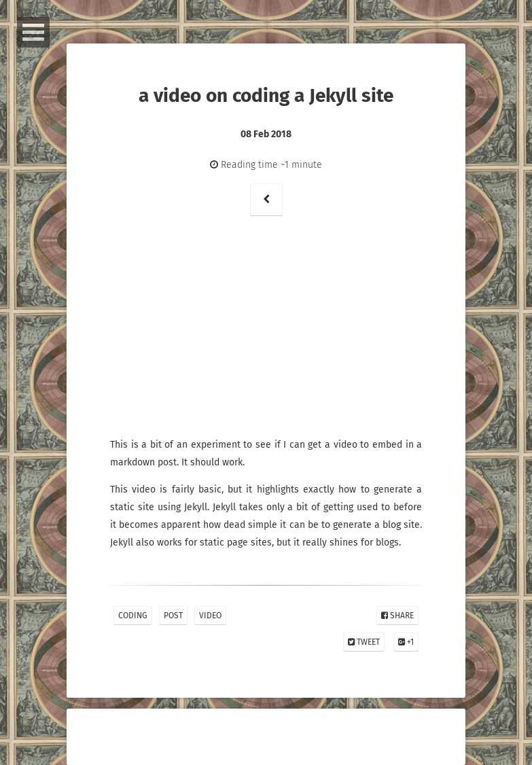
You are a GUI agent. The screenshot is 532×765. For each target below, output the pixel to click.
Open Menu (33, 32)
